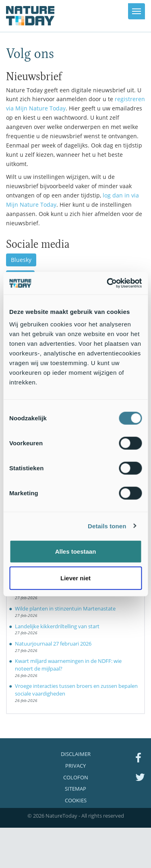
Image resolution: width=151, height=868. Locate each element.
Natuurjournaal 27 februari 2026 (53, 644)
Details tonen (107, 526)
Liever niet (75, 578)
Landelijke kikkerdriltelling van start (57, 626)
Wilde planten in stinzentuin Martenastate (65, 608)
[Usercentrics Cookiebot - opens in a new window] (108, 283)
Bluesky (21, 260)
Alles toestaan (76, 551)
